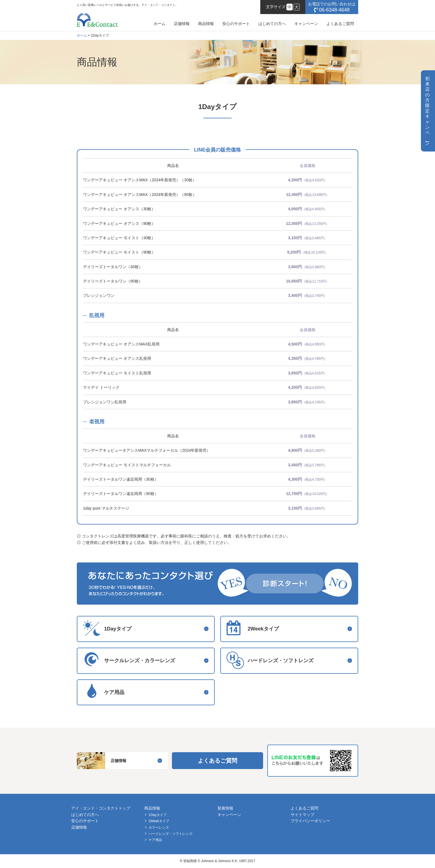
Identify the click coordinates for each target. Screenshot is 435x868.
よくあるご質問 (340, 24)
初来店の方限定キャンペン (427, 111)
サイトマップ (302, 815)
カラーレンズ (159, 828)
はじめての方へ (272, 24)
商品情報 (206, 24)
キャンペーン (306, 24)
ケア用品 (155, 840)
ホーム (160, 24)
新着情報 (225, 808)
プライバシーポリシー (310, 821)
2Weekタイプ (159, 821)
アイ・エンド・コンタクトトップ (101, 808)
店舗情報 (182, 24)
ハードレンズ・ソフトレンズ (171, 834)
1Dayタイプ (158, 815)
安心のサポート (236, 24)
